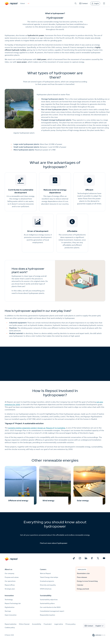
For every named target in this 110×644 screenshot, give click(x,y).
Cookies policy (10, 628)
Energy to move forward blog (87, 581)
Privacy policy (71, 624)
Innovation (9, 595)
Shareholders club (83, 573)
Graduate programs (47, 581)
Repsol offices (10, 585)
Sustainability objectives (49, 600)
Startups (8, 611)
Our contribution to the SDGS (50, 607)
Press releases (82, 577)
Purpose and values (12, 577)
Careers (43, 569)
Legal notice (59, 624)
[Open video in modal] (80, 281)
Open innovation (11, 615)
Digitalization (10, 607)
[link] (83, 3)
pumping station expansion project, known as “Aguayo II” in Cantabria (37, 428)
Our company (10, 573)
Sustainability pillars (47, 603)
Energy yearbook (83, 589)
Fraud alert (48, 624)
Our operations (10, 581)
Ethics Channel (24, 624)
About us (8, 569)
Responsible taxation (47, 615)
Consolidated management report (52, 611)
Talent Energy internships (49, 577)
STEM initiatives (46, 589)
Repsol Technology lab (13, 603)
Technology (9, 600)
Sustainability (46, 595)
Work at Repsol (45, 573)
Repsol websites (11, 624)
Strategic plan (10, 589)
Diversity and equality (48, 585)
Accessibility (37, 624)
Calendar (80, 585)
